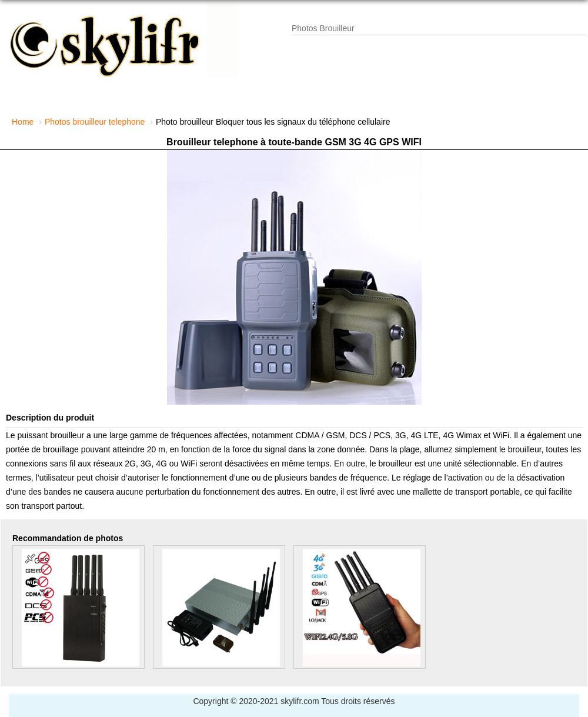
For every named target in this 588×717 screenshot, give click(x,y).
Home (23, 122)
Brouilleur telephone (212, 142)
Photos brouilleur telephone (95, 122)
